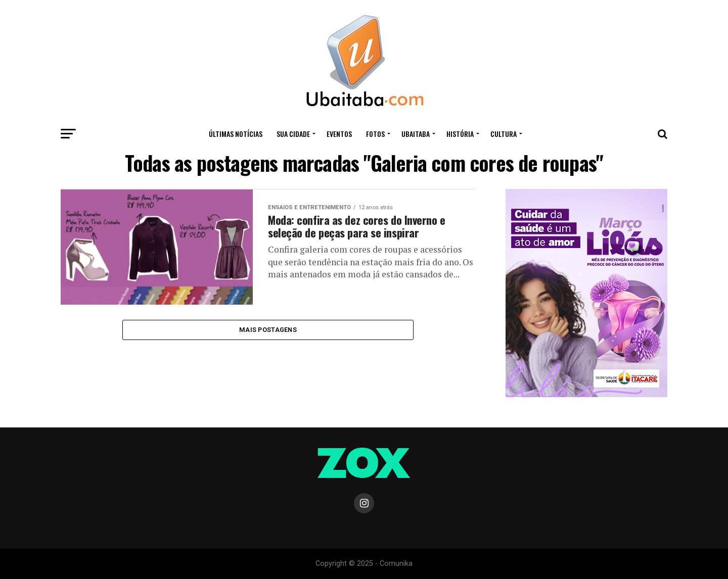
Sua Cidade (293, 134)
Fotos (375, 134)
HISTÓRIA (460, 134)
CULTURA (504, 134)
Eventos (339, 134)
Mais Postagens (268, 331)
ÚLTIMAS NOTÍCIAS (236, 134)
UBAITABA (416, 134)
